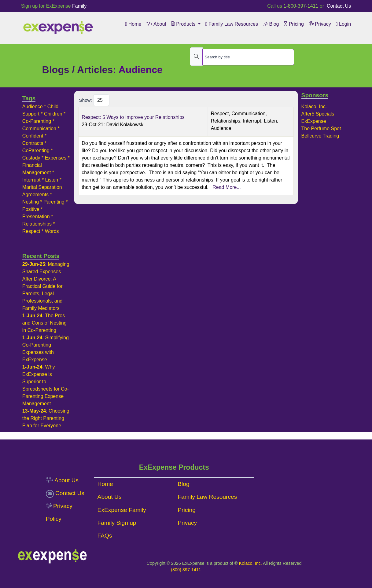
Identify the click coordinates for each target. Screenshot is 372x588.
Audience (33, 107)
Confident (33, 136)
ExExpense (314, 121)
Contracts (33, 143)
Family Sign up (117, 523)
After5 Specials (318, 114)
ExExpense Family (122, 510)
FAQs (105, 536)
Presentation (36, 217)
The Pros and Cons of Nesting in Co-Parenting (44, 323)
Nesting (31, 202)
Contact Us (338, 6)
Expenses (56, 158)
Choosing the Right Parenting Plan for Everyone (46, 418)
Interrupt (31, 180)
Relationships (37, 224)
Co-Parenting (37, 121)
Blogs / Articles (78, 70)
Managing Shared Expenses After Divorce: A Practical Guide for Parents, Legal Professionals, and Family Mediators (46, 286)
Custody (31, 158)
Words (52, 231)
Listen (52, 180)
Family (79, 6)
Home (133, 24)
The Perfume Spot (321, 129)
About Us (62, 480)
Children (53, 114)
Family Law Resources (232, 24)
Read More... (226, 187)
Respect (31, 231)
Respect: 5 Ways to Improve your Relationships (133, 117)
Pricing (294, 24)
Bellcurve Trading (320, 136)
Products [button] (184, 24)
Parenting (54, 202)
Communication (39, 129)
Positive (31, 209)
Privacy (320, 24)
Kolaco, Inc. (314, 107)
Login (343, 24)
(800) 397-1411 (186, 570)
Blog (271, 24)
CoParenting (36, 151)
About (156, 24)
